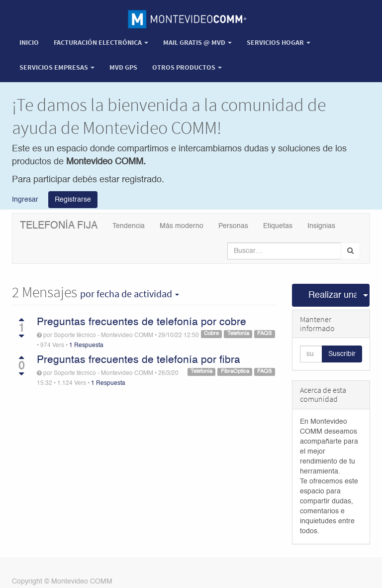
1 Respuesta (86, 346)
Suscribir (342, 354)
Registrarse (73, 200)
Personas (233, 226)
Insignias (321, 226)
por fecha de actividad (130, 294)
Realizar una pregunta (333, 295)
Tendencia (129, 226)
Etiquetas (278, 226)
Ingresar (25, 200)
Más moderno (182, 226)
